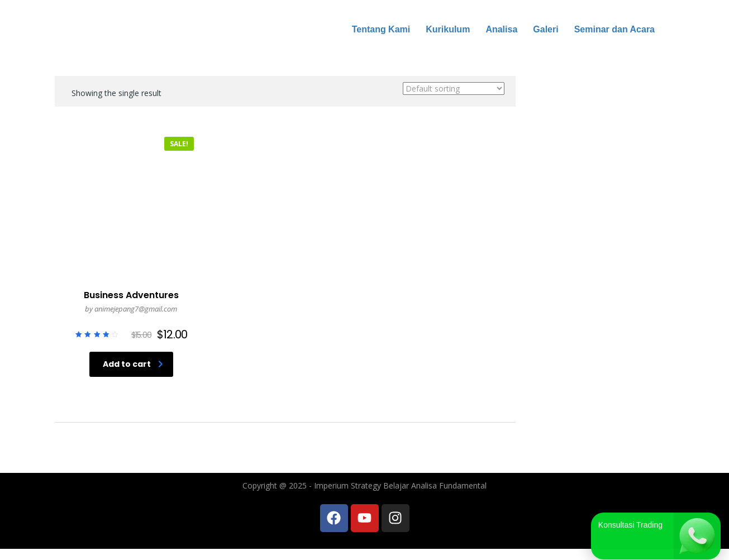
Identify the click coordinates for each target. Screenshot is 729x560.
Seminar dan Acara (614, 29)
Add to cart (133, 364)
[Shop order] (454, 88)
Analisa (501, 29)
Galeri (545, 29)
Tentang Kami (381, 29)
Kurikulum (448, 29)
